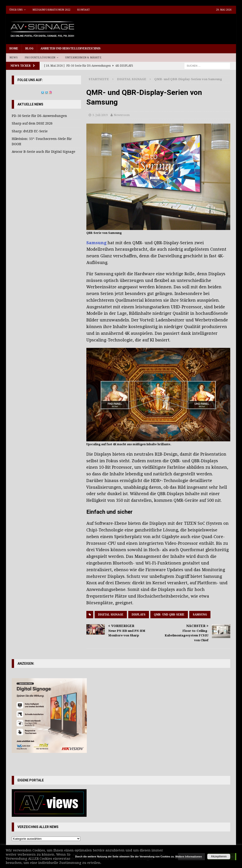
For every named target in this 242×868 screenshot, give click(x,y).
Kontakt (83, 10)
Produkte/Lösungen (40, 58)
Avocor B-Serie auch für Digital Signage (44, 152)
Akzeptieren (219, 857)
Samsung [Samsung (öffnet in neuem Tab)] (97, 243)
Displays (139, 615)
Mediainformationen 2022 (51, 10)
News (14, 58)
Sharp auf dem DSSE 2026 (32, 123)
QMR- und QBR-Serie (169, 615)
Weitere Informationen (189, 857)
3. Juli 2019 (100, 115)
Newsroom (122, 115)
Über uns (16, 10)
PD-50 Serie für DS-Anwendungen (39, 116)
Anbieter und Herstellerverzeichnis (71, 48)
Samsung (200, 615)
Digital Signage (111, 615)
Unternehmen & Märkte (83, 58)
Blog (29, 48)
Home (14, 48)
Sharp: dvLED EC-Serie (30, 131)
